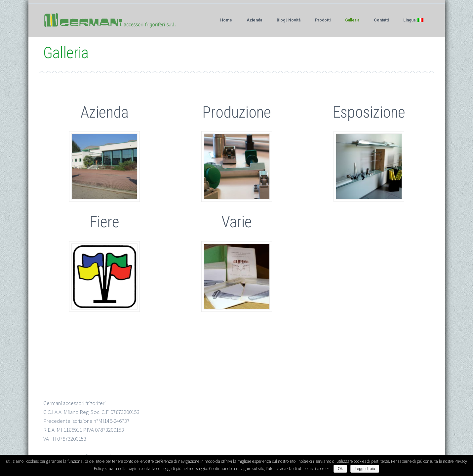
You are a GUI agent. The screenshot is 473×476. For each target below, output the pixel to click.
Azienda (254, 20)
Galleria (352, 20)
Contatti (381, 20)
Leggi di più (365, 469)
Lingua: (413, 20)
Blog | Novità (289, 20)
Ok (340, 469)
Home (226, 20)
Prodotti (323, 20)
